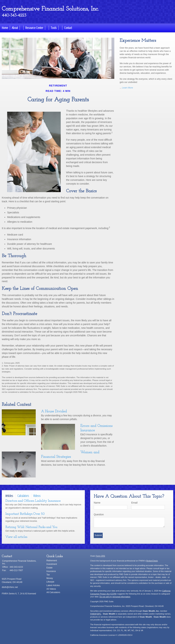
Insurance (51, 571)
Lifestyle (50, 582)
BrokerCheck (152, 561)
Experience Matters (138, 41)
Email (134, 503)
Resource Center (34, 28)
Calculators (23, 496)
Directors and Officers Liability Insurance (33, 501)
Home (5, 28)
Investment (52, 564)
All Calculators (53, 592)
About (15, 28)
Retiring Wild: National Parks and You (31, 527)
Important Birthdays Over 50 (25, 514)
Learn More (127, 88)
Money (50, 578)
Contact (68, 28)
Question (99, 514)
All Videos (51, 589)
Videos (37, 496)
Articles (9, 496)
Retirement (52, 561)
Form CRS (100, 556)
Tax (48, 575)
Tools (54, 28)
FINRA (93, 614)
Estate (49, 568)
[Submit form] (98, 535)
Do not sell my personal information (115, 597)
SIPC (99, 614)
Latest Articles (53, 585)
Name (97, 503)
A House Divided (54, 412)
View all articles (16, 537)
